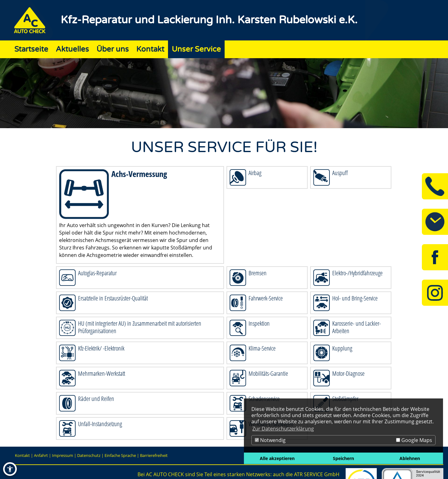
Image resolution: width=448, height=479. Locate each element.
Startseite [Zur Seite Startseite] (31, 49)
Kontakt (22, 455)
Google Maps (414, 440)
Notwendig (270, 440)
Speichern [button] (343, 458)
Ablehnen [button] (410, 458)
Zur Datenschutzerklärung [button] (283, 429)
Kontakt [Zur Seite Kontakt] (150, 49)
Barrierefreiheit (154, 455)
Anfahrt (41, 455)
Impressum (63, 455)
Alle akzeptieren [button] (277, 458)
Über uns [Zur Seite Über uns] (113, 49)
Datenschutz (89, 455)
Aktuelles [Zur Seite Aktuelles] (72, 49)
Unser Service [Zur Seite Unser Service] (196, 49)
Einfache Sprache (120, 455)
